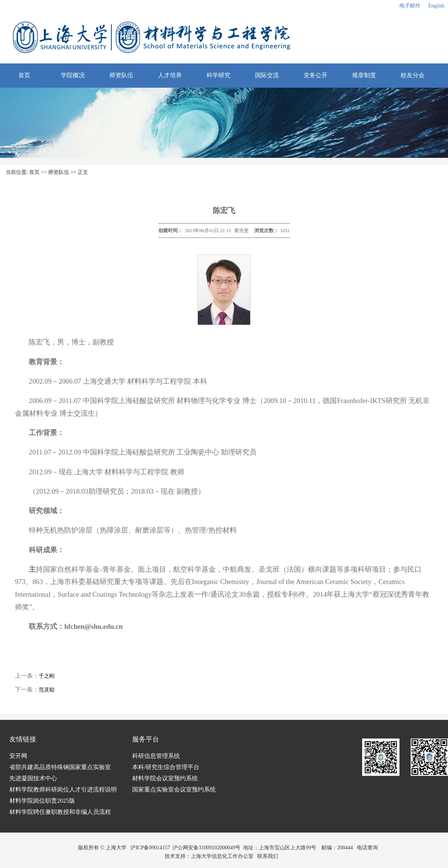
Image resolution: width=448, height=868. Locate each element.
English (436, 6)
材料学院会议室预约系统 (165, 778)
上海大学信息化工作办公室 (224, 856)
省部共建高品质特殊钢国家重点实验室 (60, 767)
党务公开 (315, 75)
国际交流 (267, 75)
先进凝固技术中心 (33, 778)
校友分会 (413, 75)
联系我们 (268, 856)
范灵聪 (47, 690)
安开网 (18, 756)
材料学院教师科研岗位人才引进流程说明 (63, 789)
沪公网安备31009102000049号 (206, 848)
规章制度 (364, 75)
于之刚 (47, 676)
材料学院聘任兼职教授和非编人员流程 (60, 812)
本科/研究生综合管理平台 (166, 767)
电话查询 (367, 848)
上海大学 (115, 848)
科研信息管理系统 (156, 756)
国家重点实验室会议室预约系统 (174, 789)
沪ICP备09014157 (150, 848)
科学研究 (218, 75)
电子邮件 (410, 6)
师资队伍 (121, 75)
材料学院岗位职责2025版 (42, 801)
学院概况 (73, 75)
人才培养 (170, 75)
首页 (24, 75)
